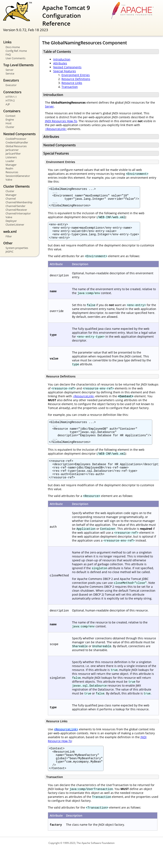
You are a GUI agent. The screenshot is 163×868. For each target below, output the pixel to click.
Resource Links (72, 83)
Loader (10, 161)
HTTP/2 (10, 101)
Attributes (60, 63)
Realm (9, 168)
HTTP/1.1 (11, 97)
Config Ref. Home (16, 51)
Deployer (11, 221)
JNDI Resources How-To (61, 121)
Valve (9, 180)
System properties (17, 248)
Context (11, 116)
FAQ (8, 54)
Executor (11, 85)
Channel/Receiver (16, 210)
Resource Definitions (76, 79)
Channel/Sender (15, 206)
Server (9, 70)
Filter (9, 236)
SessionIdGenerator (18, 176)
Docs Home (13, 47)
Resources (12, 172)
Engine (10, 119)
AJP (8, 104)
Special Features (65, 71)
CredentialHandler (17, 142)
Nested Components (67, 67)
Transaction (70, 87)
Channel (11, 199)
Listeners (11, 157)
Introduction (62, 59)
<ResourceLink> (56, 129)
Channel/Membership (19, 202)
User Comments (15, 58)
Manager (11, 165)
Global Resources (16, 146)
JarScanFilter (13, 154)
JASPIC (9, 252)
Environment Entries (76, 75)
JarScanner (12, 150)
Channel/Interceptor (18, 213)
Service (10, 73)
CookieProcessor (16, 139)
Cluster (10, 127)
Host (9, 123)
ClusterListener (15, 225)
